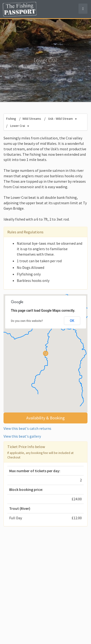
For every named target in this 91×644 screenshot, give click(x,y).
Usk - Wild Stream (61, 119)
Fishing (11, 119)
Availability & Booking (45, 418)
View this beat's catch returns (27, 428)
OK (72, 321)
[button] (46, 353)
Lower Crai (18, 126)
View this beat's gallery (22, 436)
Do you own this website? (27, 321)
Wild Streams (32, 119)
